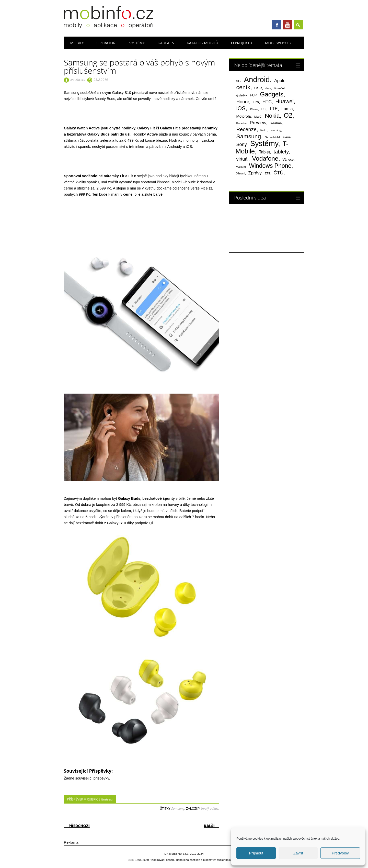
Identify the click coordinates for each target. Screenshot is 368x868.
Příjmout (256, 853)
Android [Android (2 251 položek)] (257, 79)
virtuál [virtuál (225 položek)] (242, 159)
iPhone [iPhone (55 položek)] (254, 109)
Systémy (137, 43)
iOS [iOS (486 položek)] (241, 108)
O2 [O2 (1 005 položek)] (288, 115)
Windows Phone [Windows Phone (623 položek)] (270, 166)
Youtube (287, 25)
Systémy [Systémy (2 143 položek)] (264, 143)
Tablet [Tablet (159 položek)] (265, 152)
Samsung (178, 808)
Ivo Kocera (78, 80)
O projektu (242, 43)
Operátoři (107, 43)
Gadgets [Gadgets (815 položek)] (272, 94)
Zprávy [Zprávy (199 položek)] (255, 173)
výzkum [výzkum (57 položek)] (241, 167)
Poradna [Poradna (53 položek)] (241, 123)
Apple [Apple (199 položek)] (280, 81)
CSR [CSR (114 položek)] (258, 88)
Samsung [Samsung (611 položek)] (249, 136)
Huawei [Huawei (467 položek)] (284, 102)
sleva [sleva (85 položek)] (287, 137)
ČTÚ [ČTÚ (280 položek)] (278, 173)
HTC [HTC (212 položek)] (267, 102)
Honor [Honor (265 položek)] (243, 102)
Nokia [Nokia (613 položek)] (272, 116)
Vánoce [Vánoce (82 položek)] (288, 159)
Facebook (277, 25)
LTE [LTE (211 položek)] (274, 109)
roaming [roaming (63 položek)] (276, 130)
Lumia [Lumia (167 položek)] (287, 109)
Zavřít (298, 853)
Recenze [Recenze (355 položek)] (246, 129)
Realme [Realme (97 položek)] (276, 123)
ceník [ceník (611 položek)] (243, 87)
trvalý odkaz (210, 808)
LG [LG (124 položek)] (264, 109)
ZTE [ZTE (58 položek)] (268, 173)
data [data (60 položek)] (268, 88)
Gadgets (166, 43)
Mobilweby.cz (278, 43)
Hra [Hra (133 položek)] (256, 102)
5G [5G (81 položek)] (239, 81)
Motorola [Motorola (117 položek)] (244, 116)
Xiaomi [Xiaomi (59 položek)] (241, 173)
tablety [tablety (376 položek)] (281, 152)
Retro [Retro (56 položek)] (264, 130)
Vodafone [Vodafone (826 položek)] (265, 158)
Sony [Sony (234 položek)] (241, 144)
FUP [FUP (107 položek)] (253, 95)
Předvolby (340, 853)
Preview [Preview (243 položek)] (258, 123)
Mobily (77, 43)
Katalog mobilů (203, 43)
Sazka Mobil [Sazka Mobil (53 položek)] (272, 137)
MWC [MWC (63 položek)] (258, 117)
